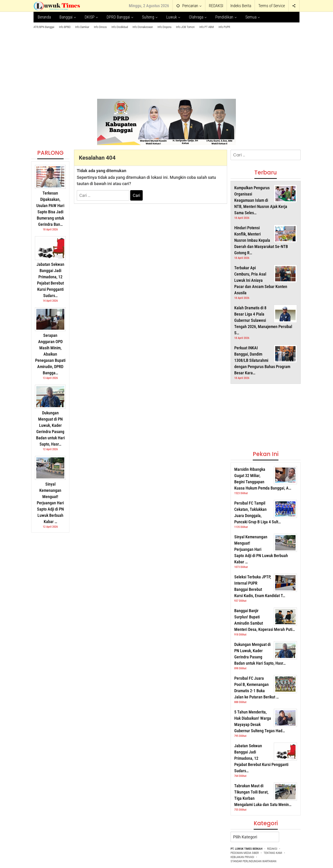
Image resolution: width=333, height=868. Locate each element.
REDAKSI (272, 849)
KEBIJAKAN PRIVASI (242, 857)
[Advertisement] (166, 62)
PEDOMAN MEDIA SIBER (245, 853)
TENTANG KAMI (273, 853)
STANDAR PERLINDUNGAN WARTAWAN (253, 861)
